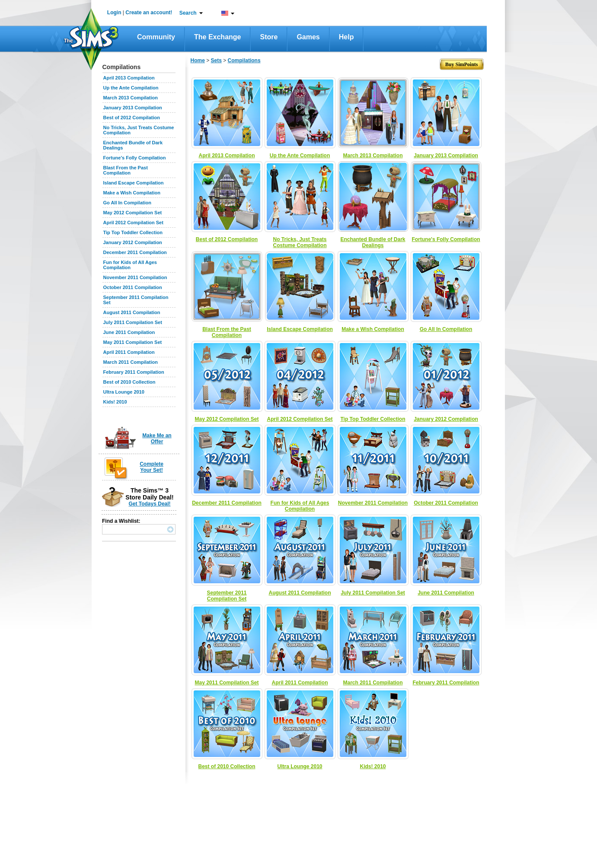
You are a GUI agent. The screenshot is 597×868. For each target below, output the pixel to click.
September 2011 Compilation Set (227, 596)
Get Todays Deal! (149, 504)
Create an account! (149, 13)
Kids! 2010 (115, 402)
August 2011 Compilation (132, 312)
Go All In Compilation (127, 203)
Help (346, 37)
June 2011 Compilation (129, 332)
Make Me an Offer (157, 439)
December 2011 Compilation (135, 252)
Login (114, 13)
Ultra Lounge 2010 (124, 392)
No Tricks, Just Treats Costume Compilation (300, 242)
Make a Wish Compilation (132, 193)
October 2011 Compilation (133, 287)
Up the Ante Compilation (131, 88)
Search (188, 13)
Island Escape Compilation (134, 183)
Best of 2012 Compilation (132, 118)
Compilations (244, 60)
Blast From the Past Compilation (126, 170)
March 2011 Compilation (131, 362)
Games (308, 37)
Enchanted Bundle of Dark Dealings (373, 242)
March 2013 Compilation (131, 98)
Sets (216, 60)
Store (269, 37)
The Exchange (217, 37)
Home (198, 60)
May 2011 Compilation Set (133, 342)
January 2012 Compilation (133, 242)
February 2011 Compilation (134, 372)
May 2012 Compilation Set (133, 213)
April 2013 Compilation (129, 78)
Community (156, 37)
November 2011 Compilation (135, 277)
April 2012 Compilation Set (133, 223)
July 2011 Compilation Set (133, 322)
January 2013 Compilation (133, 108)
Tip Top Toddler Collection (133, 232)
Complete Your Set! (152, 467)
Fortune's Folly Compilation (135, 158)
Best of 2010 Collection (129, 382)
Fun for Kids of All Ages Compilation (130, 265)
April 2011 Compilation (129, 352)
